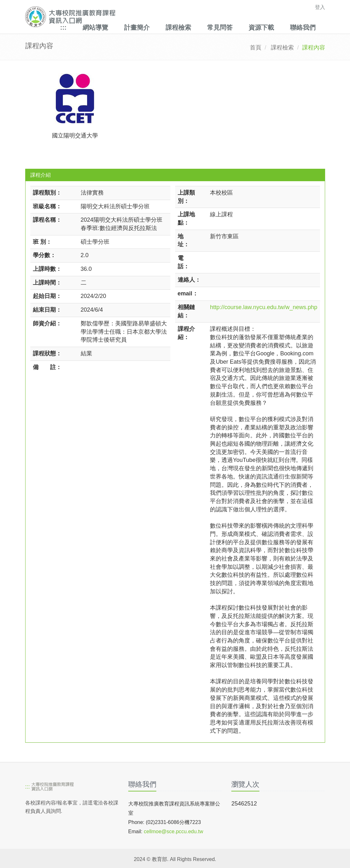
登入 (320, 7)
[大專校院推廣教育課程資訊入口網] (146, 17)
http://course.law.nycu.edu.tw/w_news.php (264, 307)
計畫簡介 (137, 27)
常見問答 (220, 27)
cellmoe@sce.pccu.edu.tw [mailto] (174, 831)
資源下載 (261, 27)
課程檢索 (178, 27)
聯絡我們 (303, 27)
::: (63, 27)
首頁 (256, 48)
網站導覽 (95, 27)
